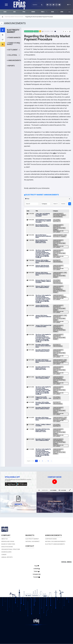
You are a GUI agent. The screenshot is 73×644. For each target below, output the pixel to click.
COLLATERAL (13, 55)
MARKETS (30, 535)
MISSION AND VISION (8, 541)
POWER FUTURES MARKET (13, 44)
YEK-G (43, 12)
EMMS (33, 12)
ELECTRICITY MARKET (32, 539)
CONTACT (30, 546)
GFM (62, 12)
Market (63, 215)
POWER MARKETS (14, 38)
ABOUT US (4, 539)
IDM (14, 12)
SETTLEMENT (13, 50)
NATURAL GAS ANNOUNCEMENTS (55, 541)
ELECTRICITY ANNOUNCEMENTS (55, 544)
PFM (24, 12)
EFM (65, 235)
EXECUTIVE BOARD (7, 547)
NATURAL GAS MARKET (33, 541)
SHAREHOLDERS (6, 552)
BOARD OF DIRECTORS (8, 544)
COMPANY (6, 535)
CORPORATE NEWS (51, 539)
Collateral (57, 215)
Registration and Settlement (59, 231)
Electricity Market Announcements (14, 17)
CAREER (4, 555)
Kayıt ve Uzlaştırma (59, 228)
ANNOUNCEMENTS (15, 60)
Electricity (57, 221)
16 (48, 461)
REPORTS (11, 66)
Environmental (58, 289)
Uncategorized (58, 217)
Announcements (58, 214)
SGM (52, 12)
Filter (48, 199)
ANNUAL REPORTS (7, 557)
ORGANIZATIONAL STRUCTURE (11, 549)
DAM (5, 12)
